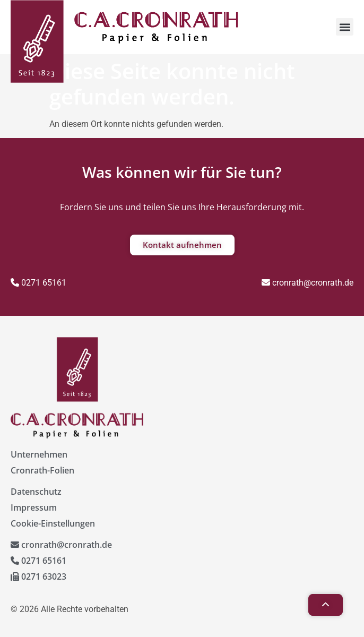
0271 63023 (38, 576)
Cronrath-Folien (42, 470)
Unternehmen (39, 454)
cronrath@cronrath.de (307, 283)
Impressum (34, 507)
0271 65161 (38, 283)
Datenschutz (36, 492)
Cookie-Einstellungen (53, 523)
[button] (345, 27)
